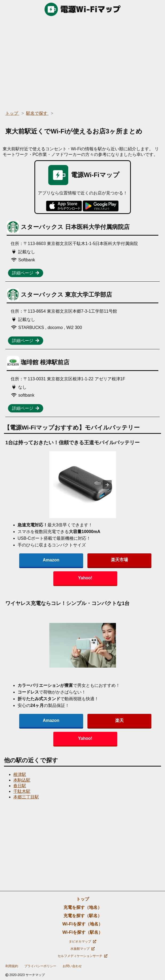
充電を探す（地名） (83, 907)
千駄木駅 (22, 791)
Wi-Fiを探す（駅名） (82, 932)
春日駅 (20, 786)
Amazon (51, 560)
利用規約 (12, 966)
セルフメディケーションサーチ (82, 956)
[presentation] (107, 485)
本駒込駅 (22, 780)
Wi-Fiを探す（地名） (82, 924)
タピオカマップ (82, 941)
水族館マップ (82, 949)
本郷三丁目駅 (26, 797)
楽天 (119, 720)
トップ (83, 899)
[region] (82, 62)
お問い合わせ (72, 966)
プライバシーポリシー (40, 966)
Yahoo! (85, 578)
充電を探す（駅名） (83, 916)
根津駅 (20, 774)
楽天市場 (119, 560)
